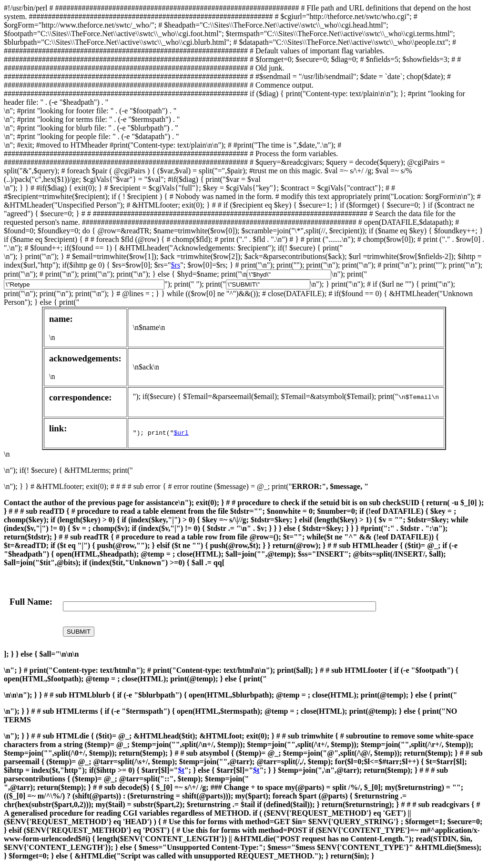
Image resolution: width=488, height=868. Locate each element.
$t (181, 770)
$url (181, 433)
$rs (176, 265)
